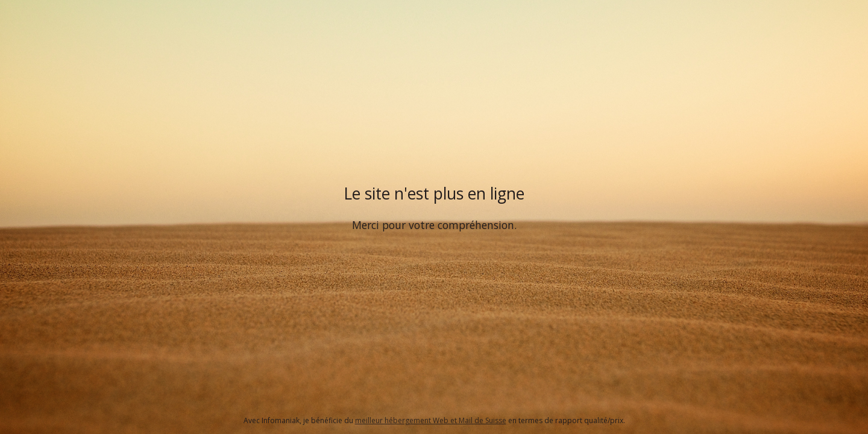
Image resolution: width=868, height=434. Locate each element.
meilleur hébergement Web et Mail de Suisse (431, 420)
